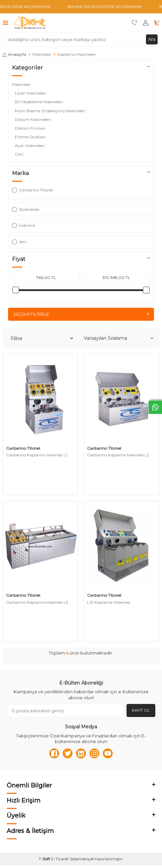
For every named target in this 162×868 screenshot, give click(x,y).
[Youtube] (108, 753)
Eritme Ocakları (31, 137)
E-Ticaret (60, 859)
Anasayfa (14, 54)
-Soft (45, 859)
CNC (20, 154)
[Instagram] (94, 753)
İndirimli (24, 225)
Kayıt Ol (141, 710)
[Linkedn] (81, 753)
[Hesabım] (146, 23)
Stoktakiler (26, 209)
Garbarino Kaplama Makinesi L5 (37, 602)
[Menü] (6, 23)
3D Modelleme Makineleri (39, 102)
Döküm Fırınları (31, 128)
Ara (152, 39)
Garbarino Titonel (23, 448)
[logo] (30, 23)
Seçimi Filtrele (81, 314)
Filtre (42, 338)
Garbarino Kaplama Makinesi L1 (37, 455)
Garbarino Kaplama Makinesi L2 (118, 455)
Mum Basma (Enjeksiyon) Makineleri (51, 111)
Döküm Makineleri (33, 119)
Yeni (19, 242)
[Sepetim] (156, 23)
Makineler (42, 54)
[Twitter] (68, 753)
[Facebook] (54, 753)
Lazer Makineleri (31, 93)
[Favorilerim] (135, 23)
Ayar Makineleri (30, 146)
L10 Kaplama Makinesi (109, 602)
